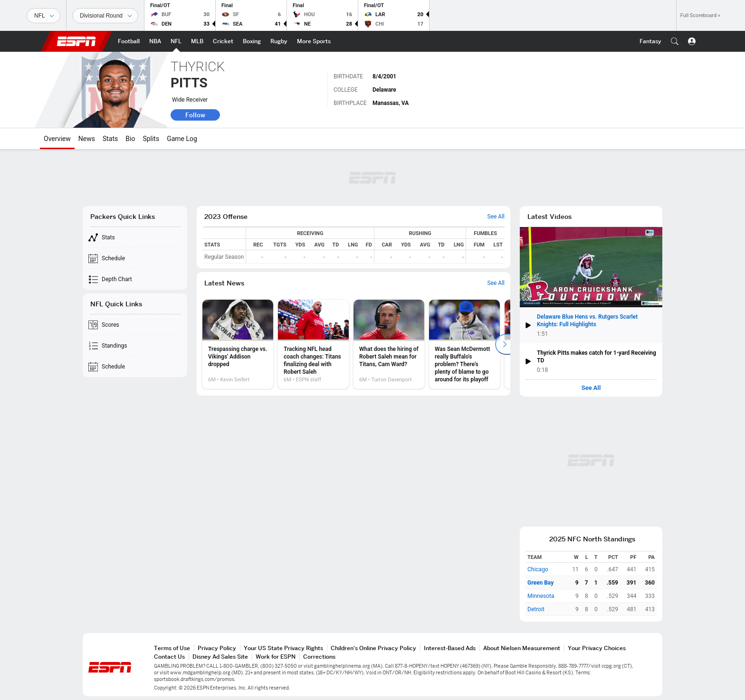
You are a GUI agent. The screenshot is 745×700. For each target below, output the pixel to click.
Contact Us (169, 657)
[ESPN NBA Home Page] (155, 41)
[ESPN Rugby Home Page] (279, 41)
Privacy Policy (217, 648)
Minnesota (541, 596)
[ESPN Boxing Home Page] (252, 41)
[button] (675, 41)
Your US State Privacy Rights (283, 648)
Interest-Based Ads (450, 648)
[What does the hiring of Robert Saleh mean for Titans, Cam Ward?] (389, 344)
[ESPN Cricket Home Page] (223, 41)
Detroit (536, 609)
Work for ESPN (276, 657)
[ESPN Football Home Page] (129, 41)
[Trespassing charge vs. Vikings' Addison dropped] (238, 344)
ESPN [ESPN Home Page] (76, 41)
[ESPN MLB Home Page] (197, 41)
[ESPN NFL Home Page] (176, 41)
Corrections (319, 657)
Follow (195, 115)
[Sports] (43, 16)
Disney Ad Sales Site (220, 657)
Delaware (384, 90)
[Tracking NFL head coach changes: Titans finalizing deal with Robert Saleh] (313, 344)
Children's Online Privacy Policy (373, 648)
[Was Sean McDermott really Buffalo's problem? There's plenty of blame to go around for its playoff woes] (464, 344)
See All (591, 388)
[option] (238, 344)
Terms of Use (172, 648)
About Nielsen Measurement (522, 648)
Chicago (538, 569)
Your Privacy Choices (597, 648)
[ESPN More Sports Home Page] (314, 41)
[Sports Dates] (105, 16)
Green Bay (540, 583)
